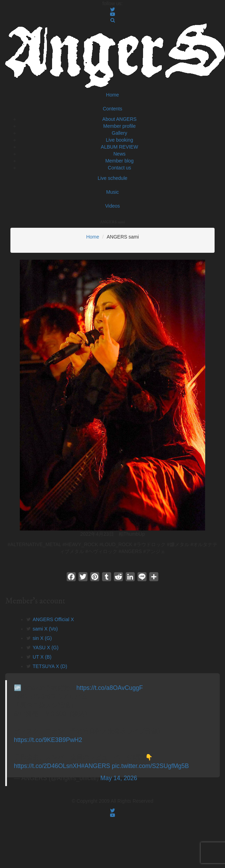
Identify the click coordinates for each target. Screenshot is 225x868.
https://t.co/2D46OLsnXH (48, 766)
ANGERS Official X (53, 619)
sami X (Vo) (45, 629)
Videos (113, 206)
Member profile (119, 126)
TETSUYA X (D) (50, 666)
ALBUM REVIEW (119, 147)
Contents (112, 109)
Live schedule (112, 178)
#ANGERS (96, 766)
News (119, 154)
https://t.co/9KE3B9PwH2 (48, 740)
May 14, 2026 (119, 778)
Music (113, 192)
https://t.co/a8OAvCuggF (110, 688)
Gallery (119, 133)
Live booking (120, 140)
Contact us (120, 168)
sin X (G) (42, 638)
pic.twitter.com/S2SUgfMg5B (150, 766)
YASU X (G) (45, 648)
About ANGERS (120, 119)
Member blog (119, 161)
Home (112, 95)
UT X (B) (42, 657)
